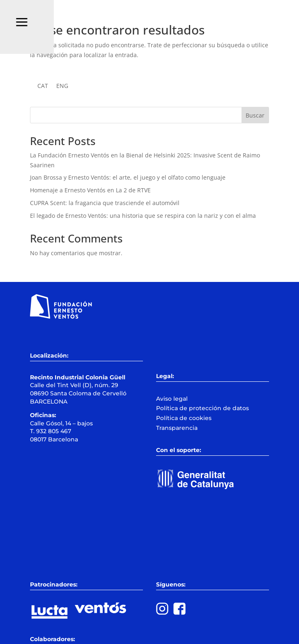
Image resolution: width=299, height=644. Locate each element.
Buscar (255, 115)
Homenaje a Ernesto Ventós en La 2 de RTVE (90, 190)
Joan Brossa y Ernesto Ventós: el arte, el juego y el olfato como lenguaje (128, 177)
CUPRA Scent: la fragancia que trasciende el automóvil (105, 203)
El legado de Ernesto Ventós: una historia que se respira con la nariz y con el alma (143, 216)
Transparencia (177, 428)
